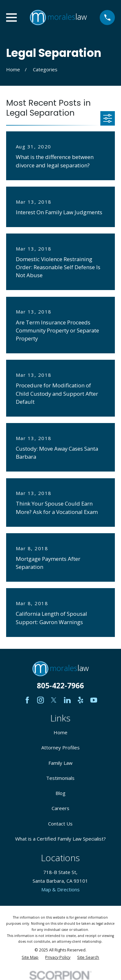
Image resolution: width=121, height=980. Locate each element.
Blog (60, 793)
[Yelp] (81, 700)
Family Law (60, 763)
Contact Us (60, 824)
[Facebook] (27, 700)
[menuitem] (30, 958)
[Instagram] (40, 700)
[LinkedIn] (67, 700)
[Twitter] (54, 700)
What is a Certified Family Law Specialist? (60, 839)
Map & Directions (60, 889)
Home (60, 732)
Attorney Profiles (60, 747)
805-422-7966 (60, 686)
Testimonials (60, 778)
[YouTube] (94, 700)
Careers (60, 808)
